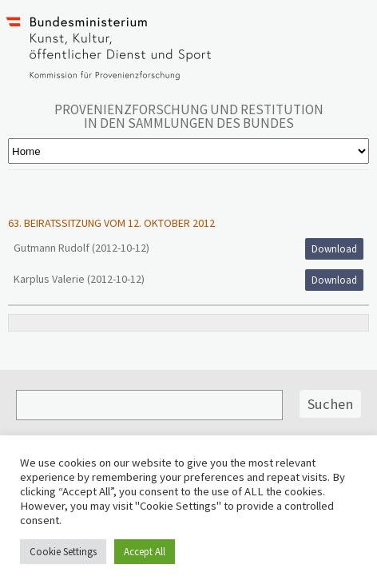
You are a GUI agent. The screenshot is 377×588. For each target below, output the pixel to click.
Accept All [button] (145, 552)
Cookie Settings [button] (63, 552)
